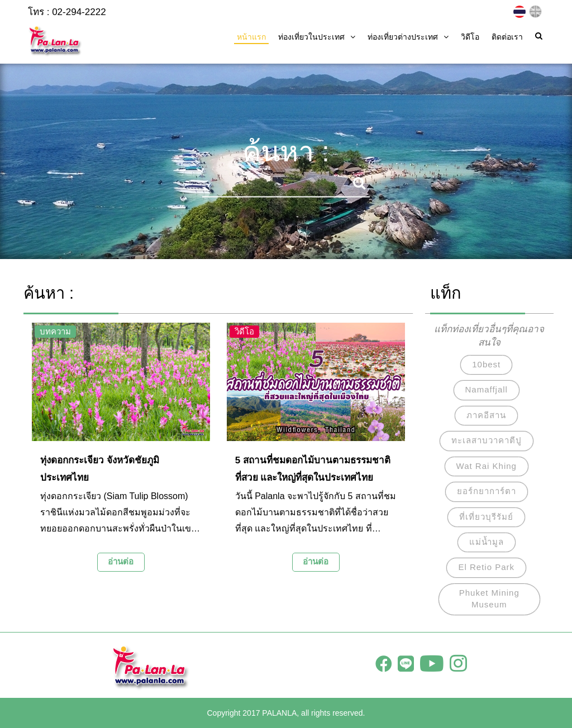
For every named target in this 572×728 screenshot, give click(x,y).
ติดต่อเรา (507, 37)
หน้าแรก (251, 37)
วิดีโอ (470, 37)
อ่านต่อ (121, 561)
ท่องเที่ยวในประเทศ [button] (317, 37)
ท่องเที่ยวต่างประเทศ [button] (408, 37)
